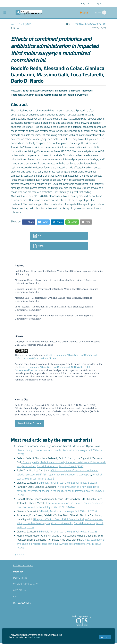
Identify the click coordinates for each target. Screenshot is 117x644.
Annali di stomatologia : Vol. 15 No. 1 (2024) (73, 512)
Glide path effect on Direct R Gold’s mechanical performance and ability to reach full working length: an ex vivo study (60, 522)
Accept (105, 637)
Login (98, 3)
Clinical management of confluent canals (39, 451)
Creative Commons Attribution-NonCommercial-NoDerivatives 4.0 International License (56, 357)
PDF (37, 236)
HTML (38, 246)
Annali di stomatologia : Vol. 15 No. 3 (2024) (73, 484)
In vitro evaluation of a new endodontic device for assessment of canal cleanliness (58, 490)
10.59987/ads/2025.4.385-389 (89, 24)
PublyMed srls (20, 579)
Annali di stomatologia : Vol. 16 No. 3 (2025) (61, 467)
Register (85, 3)
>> (23, 556)
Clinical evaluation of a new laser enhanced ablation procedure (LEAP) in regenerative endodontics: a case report (57, 473)
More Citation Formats (30, 424)
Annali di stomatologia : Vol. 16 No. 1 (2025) (73, 533)
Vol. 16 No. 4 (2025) (22, 24)
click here (36, 637)
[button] (104, 13)
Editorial (44, 484)
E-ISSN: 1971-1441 (23, 566)
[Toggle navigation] (5, 13)
